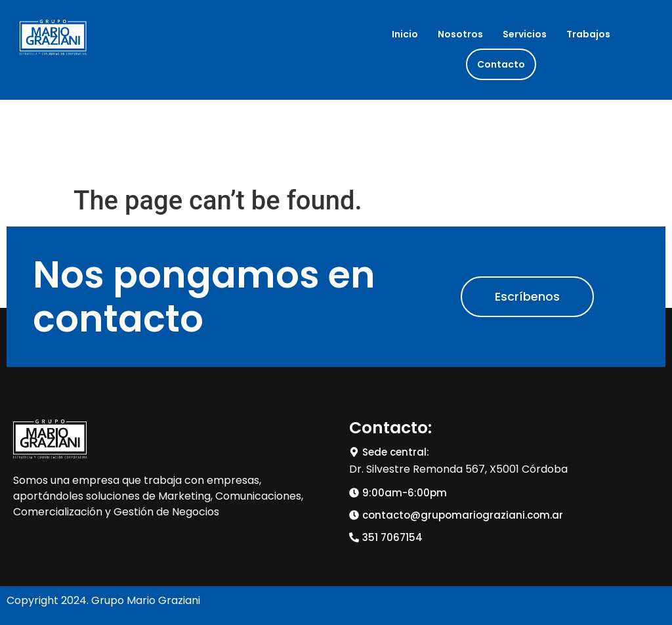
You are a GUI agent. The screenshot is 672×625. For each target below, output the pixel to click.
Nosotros (460, 34)
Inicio (405, 34)
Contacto (501, 64)
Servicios (525, 34)
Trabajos (588, 34)
